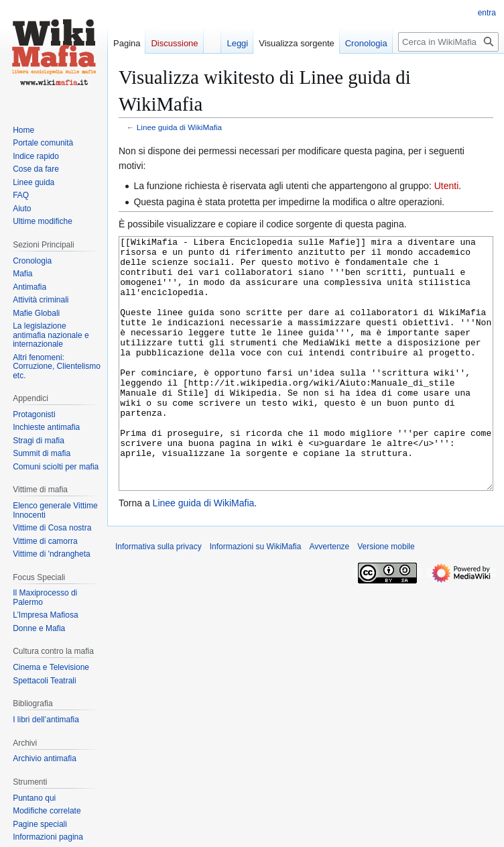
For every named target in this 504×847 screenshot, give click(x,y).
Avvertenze (329, 597)
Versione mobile (386, 597)
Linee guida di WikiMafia (179, 127)
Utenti (447, 186)
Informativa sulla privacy (159, 597)
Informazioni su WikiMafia (256, 597)
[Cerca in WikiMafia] (448, 42)
